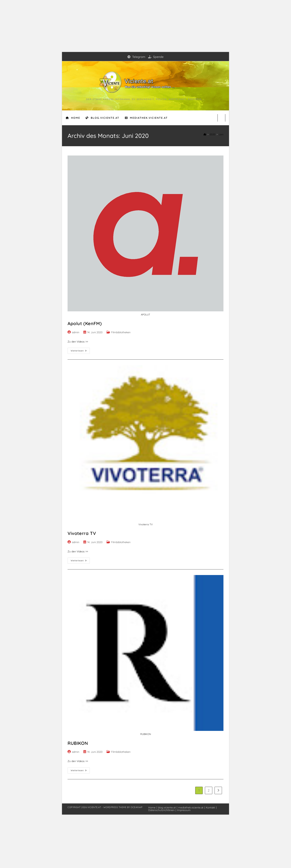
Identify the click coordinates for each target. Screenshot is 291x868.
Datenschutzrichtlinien (161, 810)
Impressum (184, 810)
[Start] (205, 134)
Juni (221, 134)
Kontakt (210, 808)
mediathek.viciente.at (191, 808)
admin (76, 332)
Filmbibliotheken (121, 332)
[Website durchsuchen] (221, 118)
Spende (156, 57)
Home (152, 808)
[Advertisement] (145, 26)
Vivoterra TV (82, 533)
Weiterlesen (80, 352)
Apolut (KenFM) (85, 323)
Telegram (136, 57)
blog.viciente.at (167, 808)
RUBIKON (78, 743)
